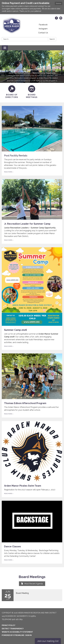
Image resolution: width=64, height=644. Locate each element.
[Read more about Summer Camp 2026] (32, 299)
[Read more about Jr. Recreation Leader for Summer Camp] (32, 211)
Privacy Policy (9, 625)
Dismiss (59, 3)
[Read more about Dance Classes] (32, 532)
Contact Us (43, 33)
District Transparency (13, 629)
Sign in (29, 635)
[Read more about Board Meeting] (32, 595)
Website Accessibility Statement (17, 632)
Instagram (43, 29)
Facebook (43, 25)
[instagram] (61, 19)
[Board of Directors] (12, 92)
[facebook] (56, 19)
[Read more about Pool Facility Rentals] (32, 141)
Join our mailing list (48, 641)
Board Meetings (32, 577)
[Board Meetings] (32, 92)
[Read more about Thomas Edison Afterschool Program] (32, 385)
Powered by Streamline (13, 635)
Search (52, 39)
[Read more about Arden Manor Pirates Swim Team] (32, 459)
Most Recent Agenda (32, 584)
